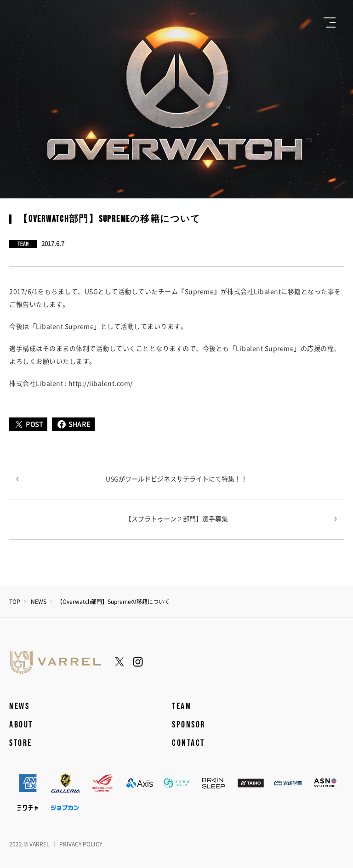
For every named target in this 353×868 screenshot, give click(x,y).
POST (28, 424)
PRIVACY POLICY (81, 844)
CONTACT (188, 743)
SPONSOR (189, 725)
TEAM (182, 706)
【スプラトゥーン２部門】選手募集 (176, 519)
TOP (15, 602)
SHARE (73, 424)
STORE (21, 743)
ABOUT (21, 725)
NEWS (39, 602)
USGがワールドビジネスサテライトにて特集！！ (176, 479)
